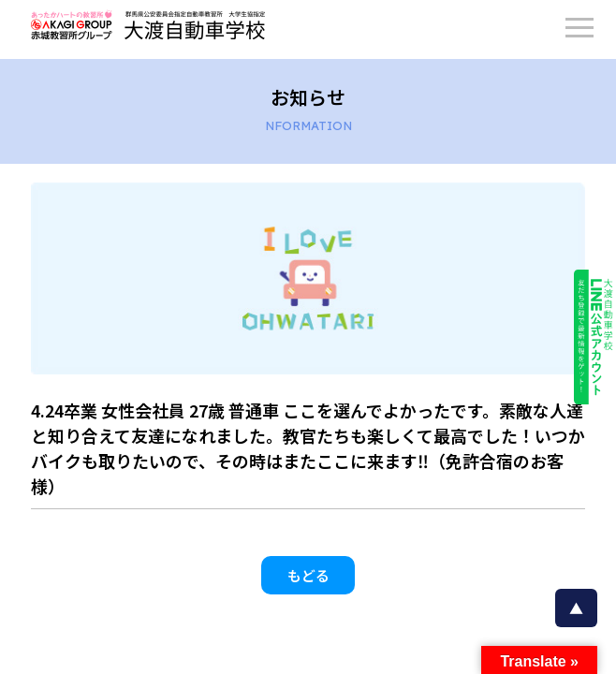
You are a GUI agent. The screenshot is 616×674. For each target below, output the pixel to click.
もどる (308, 575)
